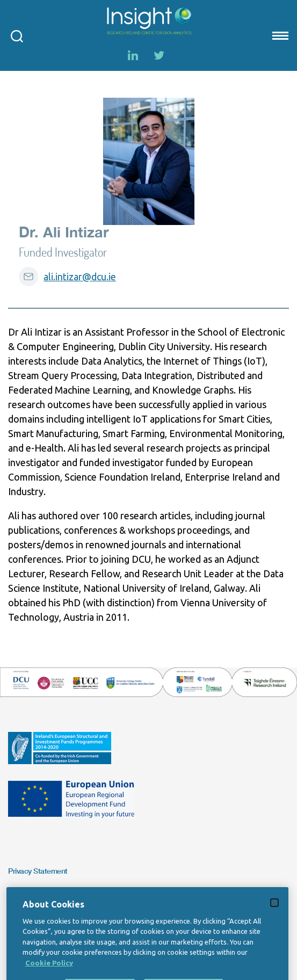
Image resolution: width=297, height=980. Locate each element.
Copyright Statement (42, 894)
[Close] (274, 913)
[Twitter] (159, 55)
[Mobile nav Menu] (279, 35)
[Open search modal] (17, 35)
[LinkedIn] (133, 55)
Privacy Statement (38, 871)
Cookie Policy (49, 973)
